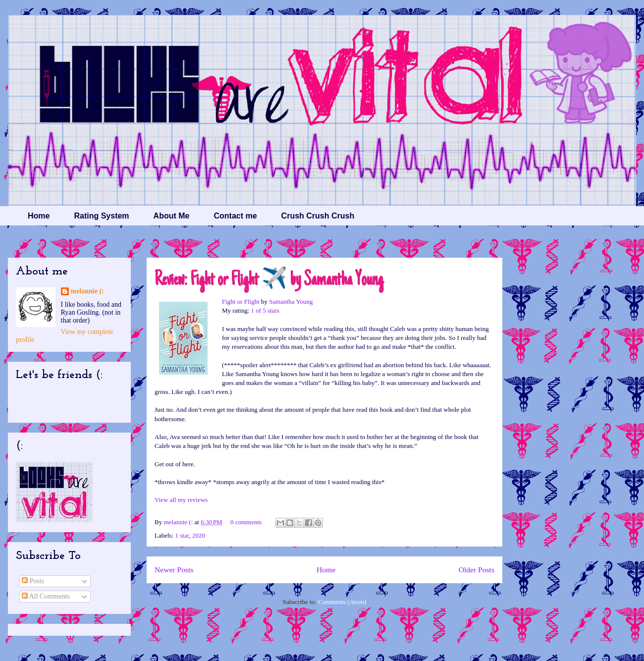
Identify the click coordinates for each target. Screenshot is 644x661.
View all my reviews (181, 500)
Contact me (235, 216)
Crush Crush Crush (318, 216)
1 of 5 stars (265, 310)
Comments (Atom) (342, 602)
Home (39, 216)
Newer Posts (174, 570)
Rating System (101, 216)
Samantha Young (291, 302)
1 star (182, 535)
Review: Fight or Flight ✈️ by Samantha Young (269, 280)
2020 (199, 535)
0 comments (246, 522)
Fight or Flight (241, 302)
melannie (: (179, 522)
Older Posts (477, 570)
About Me (172, 216)
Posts (33, 581)
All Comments (46, 596)
